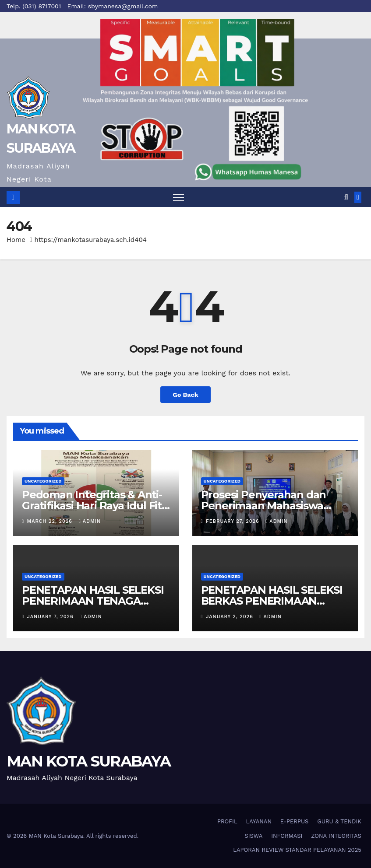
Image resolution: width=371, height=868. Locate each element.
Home (16, 240)
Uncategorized (43, 481)
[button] (346, 197)
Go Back (185, 395)
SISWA (253, 836)
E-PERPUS (295, 821)
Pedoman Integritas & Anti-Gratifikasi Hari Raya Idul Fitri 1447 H (95, 506)
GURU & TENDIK (339, 821)
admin (90, 521)
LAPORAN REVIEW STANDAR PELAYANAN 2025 (297, 850)
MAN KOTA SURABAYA (88, 761)
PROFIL (227, 821)
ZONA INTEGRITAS (336, 836)
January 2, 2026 (230, 617)
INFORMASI (287, 836)
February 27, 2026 (233, 521)
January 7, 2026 (51, 617)
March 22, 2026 (51, 521)
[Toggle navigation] (178, 197)
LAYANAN (259, 821)
